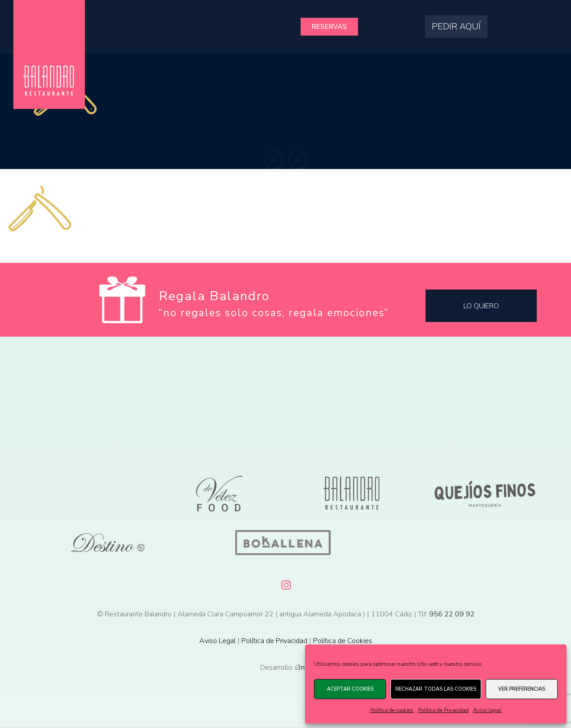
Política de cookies (392, 710)
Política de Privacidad (443, 710)
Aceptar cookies (350, 689)
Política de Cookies (343, 641)
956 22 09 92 (452, 614)
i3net (303, 668)
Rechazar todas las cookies (436, 689)
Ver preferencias (522, 689)
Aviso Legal (487, 710)
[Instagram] (285, 583)
